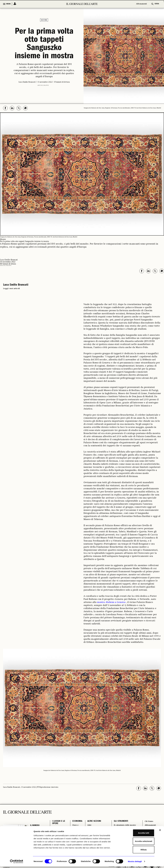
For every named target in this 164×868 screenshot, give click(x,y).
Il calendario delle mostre (126, 826)
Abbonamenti (141, 4)
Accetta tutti (136, 834)
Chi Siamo (149, 822)
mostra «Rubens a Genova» (112, 602)
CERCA (157, 4)
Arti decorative (43, 85)
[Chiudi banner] (160, 832)
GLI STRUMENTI (120, 822)
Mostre (44, 20)
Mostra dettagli (135, 863)
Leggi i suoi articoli (11, 289)
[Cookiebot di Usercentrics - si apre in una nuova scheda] (17, 863)
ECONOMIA (75, 822)
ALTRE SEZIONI (92, 822)
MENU (8, 4)
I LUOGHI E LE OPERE (59, 823)
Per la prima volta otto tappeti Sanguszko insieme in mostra (44, 44)
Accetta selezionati (136, 843)
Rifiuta (136, 851)
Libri (88, 826)
